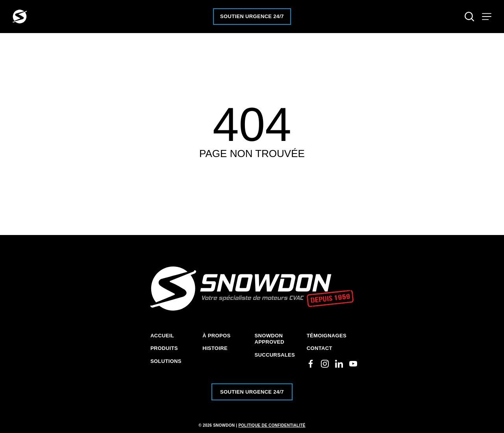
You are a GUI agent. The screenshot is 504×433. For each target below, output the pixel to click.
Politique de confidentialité (272, 425)
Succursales (275, 355)
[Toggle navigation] (487, 17)
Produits (164, 348)
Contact (320, 348)
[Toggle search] (469, 17)
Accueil (162, 336)
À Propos (216, 336)
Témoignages (327, 336)
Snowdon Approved (270, 339)
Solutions (166, 361)
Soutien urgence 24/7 (252, 16)
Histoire (215, 348)
